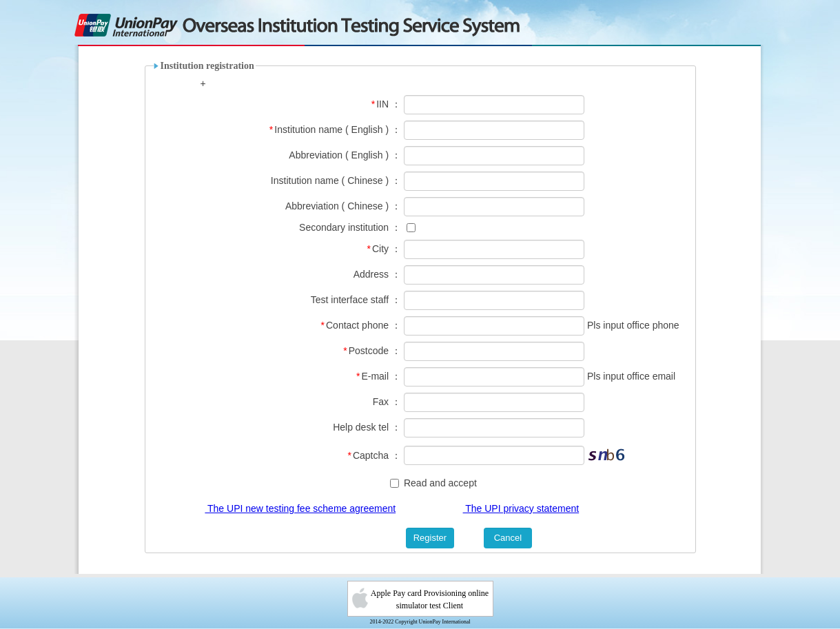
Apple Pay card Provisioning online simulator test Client (430, 599)
